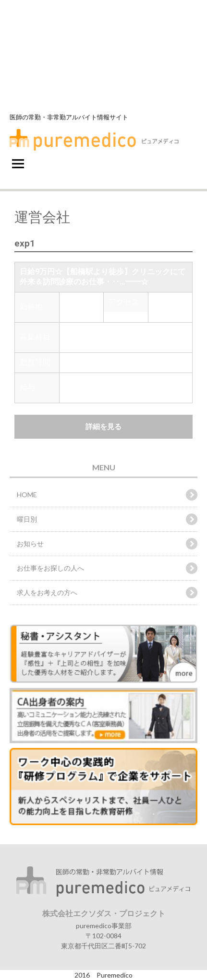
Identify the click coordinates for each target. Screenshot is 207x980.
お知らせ (30, 543)
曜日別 (27, 519)
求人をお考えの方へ (47, 592)
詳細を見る (103, 427)
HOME (27, 495)
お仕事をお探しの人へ (50, 568)
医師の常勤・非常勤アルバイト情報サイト (69, 117)
